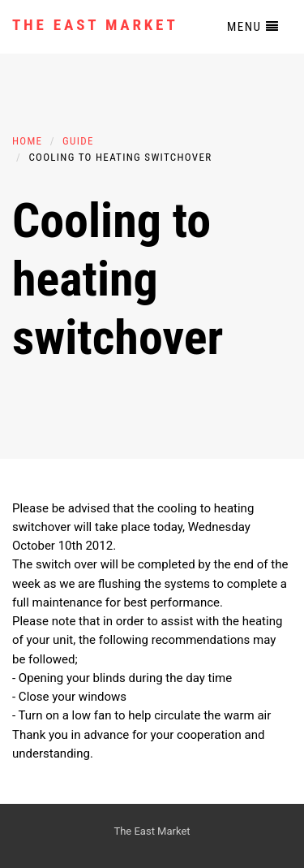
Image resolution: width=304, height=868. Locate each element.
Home (27, 141)
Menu (253, 27)
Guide (78, 141)
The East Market (95, 25)
